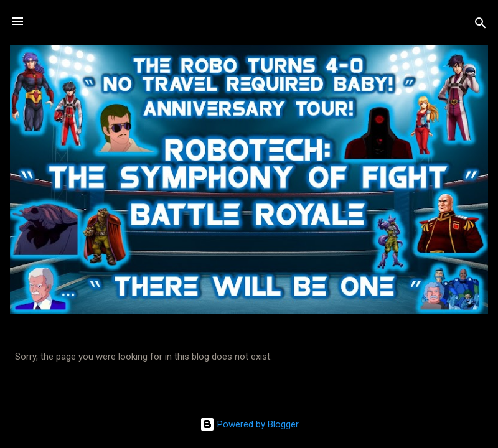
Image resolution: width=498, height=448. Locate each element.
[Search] (481, 25)
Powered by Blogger (249, 424)
